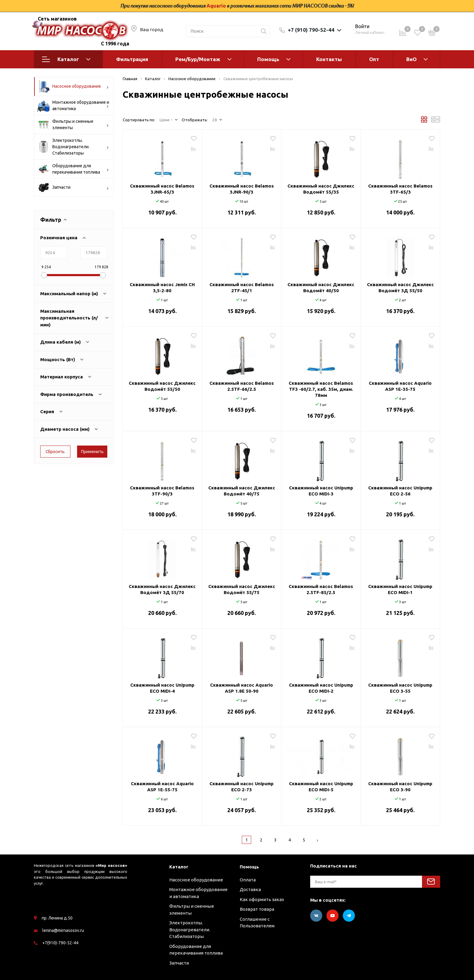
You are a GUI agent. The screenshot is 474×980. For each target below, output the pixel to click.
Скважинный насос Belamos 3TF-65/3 (400, 189)
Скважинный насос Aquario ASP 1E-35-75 (400, 386)
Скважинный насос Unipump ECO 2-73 (242, 787)
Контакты (329, 59)
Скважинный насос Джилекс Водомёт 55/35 (321, 189)
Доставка (250, 889)
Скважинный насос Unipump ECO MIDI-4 (162, 688)
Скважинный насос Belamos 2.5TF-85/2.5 (321, 589)
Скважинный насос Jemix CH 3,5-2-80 (162, 287)
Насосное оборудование (73, 87)
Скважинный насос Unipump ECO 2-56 (400, 491)
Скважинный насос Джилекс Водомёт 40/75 (242, 491)
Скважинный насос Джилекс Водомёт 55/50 (162, 386)
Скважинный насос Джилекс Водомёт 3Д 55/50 (400, 287)
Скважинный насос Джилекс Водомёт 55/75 (242, 589)
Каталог (66, 59)
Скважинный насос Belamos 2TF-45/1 (242, 287)
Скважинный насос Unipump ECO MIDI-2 (321, 688)
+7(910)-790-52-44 (60, 943)
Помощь (268, 59)
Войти (362, 26)
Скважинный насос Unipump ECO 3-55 (400, 688)
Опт (374, 59)
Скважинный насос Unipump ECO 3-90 (400, 787)
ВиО (411, 59)
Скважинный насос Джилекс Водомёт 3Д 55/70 (162, 589)
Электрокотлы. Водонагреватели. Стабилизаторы (73, 147)
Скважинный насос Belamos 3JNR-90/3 (242, 189)
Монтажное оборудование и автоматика (73, 106)
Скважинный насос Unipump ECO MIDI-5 (321, 787)
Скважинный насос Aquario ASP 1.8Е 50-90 (242, 688)
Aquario (216, 6)
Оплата (248, 880)
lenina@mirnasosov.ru (63, 930)
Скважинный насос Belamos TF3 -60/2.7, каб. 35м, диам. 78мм (321, 389)
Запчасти (73, 188)
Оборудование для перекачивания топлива (73, 169)
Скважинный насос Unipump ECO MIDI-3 (321, 491)
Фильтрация (132, 59)
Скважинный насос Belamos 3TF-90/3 (162, 491)
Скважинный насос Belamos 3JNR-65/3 (162, 189)
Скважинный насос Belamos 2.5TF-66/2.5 (242, 386)
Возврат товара (257, 909)
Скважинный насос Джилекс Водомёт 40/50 (321, 287)
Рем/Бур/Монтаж (198, 59)
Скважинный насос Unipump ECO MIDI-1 (400, 589)
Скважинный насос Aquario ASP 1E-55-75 (162, 787)
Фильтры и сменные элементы (73, 125)
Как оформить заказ (262, 899)
